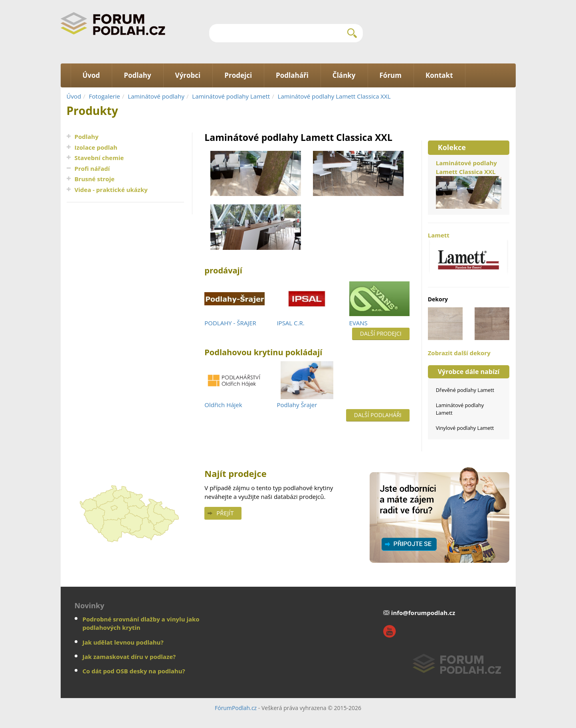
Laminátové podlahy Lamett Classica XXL (334, 96)
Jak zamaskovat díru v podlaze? (129, 657)
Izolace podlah (96, 147)
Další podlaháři (378, 415)
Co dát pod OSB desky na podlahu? (134, 671)
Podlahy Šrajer (297, 405)
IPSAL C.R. (290, 323)
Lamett (469, 255)
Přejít (225, 513)
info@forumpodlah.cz (423, 613)
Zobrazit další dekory (459, 353)
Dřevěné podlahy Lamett (465, 390)
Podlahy (87, 136)
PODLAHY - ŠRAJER (230, 323)
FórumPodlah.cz (236, 708)
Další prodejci (381, 333)
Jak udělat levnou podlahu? (123, 642)
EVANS (358, 323)
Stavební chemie (99, 158)
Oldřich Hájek (223, 405)
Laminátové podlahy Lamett (231, 96)
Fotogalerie (105, 96)
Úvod (74, 96)
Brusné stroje (95, 179)
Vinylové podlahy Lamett (465, 428)
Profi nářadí (92, 168)
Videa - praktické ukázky (111, 190)
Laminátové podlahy (156, 96)
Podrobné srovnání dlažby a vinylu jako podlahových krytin (141, 623)
